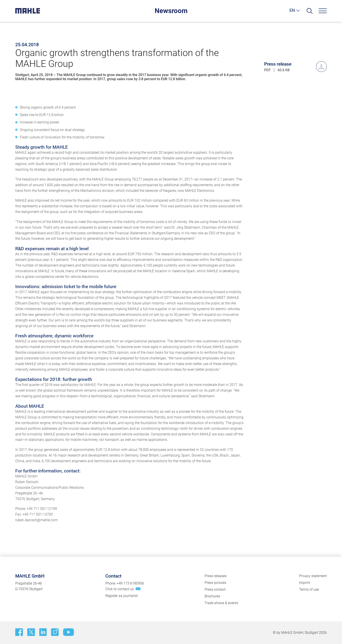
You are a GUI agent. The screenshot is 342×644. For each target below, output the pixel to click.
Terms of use (309, 589)
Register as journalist (121, 596)
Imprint (304, 583)
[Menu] (323, 11)
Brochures (212, 596)
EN (292, 10)
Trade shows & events (221, 603)
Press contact (215, 589)
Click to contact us (120, 589)
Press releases (216, 576)
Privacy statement (313, 576)
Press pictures (215, 583)
